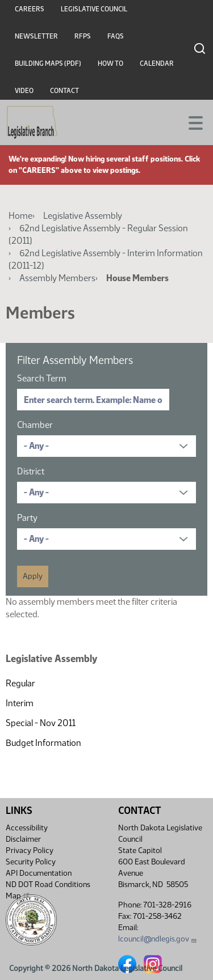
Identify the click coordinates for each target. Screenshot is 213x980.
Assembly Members (57, 278)
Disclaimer (23, 839)
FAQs (116, 36)
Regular (20, 683)
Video (24, 91)
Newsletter (36, 36)
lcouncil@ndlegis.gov (158, 939)
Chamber (35, 425)
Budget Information (43, 743)
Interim (20, 703)
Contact (64, 91)
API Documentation (39, 873)
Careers (30, 9)
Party (27, 518)
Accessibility (27, 828)
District (31, 471)
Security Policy (31, 862)
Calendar (157, 63)
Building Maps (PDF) (48, 63)
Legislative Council (94, 9)
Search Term (42, 378)
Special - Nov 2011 (41, 723)
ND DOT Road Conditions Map (48, 890)
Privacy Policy (30, 850)
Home (20, 216)
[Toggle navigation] (191, 122)
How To (110, 63)
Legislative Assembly (83, 216)
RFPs (83, 36)
